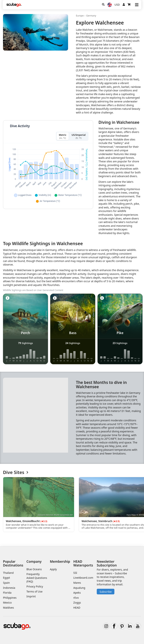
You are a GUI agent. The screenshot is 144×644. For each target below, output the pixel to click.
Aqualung (79, 588)
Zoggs (77, 603)
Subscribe (106, 592)
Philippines (10, 598)
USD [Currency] (117, 5)
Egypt (6, 578)
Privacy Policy (35, 586)
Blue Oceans (34, 569)
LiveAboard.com (83, 578)
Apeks (77, 593)
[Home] (14, 5)
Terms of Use (34, 591)
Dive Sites (16, 472)
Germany (91, 16)
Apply (53, 569)
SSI (75, 573)
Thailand (8, 573)
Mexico (7, 603)
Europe (80, 16)
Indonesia (9, 588)
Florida (7, 593)
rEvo (76, 598)
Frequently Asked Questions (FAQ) (37, 578)
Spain (6, 583)
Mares (77, 583)
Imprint (31, 596)
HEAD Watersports (83, 563)
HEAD (77, 608)
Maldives (8, 608)
